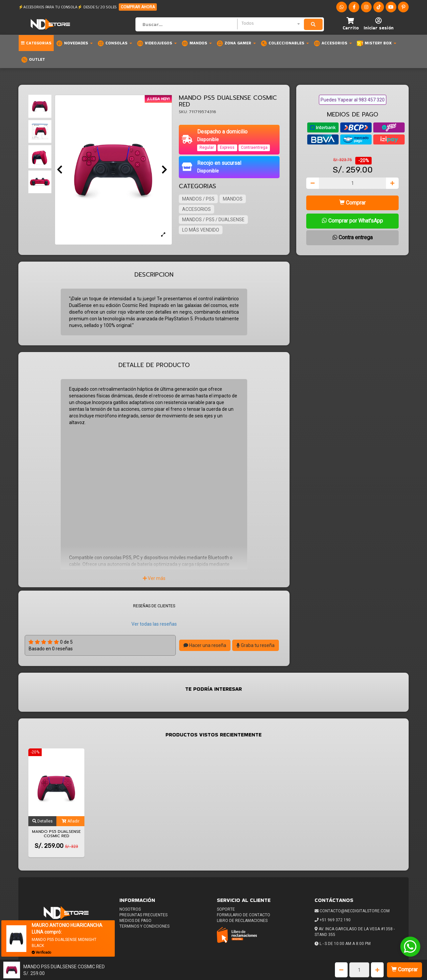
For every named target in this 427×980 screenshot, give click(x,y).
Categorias (36, 43)
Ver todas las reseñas (154, 624)
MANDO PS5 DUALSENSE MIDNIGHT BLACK (64, 942)
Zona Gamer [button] (236, 43)
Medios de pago (135, 921)
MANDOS (233, 199)
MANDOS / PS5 (198, 199)
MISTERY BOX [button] (376, 43)
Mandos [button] (197, 43)
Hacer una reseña (205, 645)
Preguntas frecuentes (143, 915)
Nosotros (130, 909)
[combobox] (271, 24)
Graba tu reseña (256, 645)
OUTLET (33, 60)
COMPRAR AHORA (138, 7)
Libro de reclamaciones (242, 921)
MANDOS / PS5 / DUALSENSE (213, 220)
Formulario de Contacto (244, 915)
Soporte (226, 909)
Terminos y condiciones (144, 926)
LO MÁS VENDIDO (201, 230)
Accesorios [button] (333, 43)
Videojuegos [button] (157, 43)
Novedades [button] (74, 43)
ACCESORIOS (196, 209)
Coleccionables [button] (285, 43)
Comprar (404, 969)
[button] (351, 24)
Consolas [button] (115, 43)
